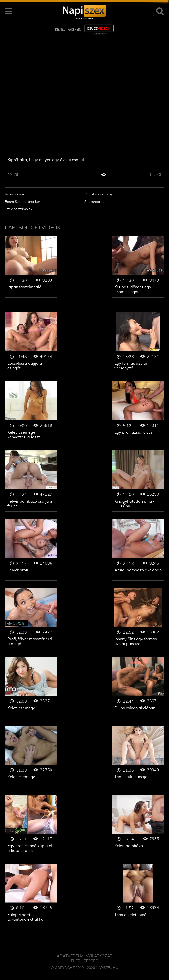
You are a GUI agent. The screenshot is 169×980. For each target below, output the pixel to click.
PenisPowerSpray (99, 194)
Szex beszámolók (19, 209)
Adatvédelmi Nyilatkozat (84, 956)
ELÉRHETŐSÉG (85, 961)
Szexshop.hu (94, 202)
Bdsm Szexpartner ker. (23, 202)
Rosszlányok (15, 194)
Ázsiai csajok (31, 267)
